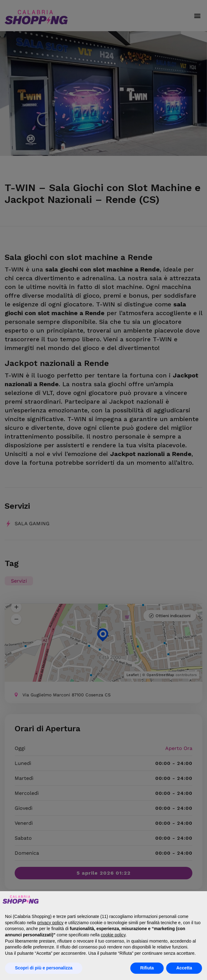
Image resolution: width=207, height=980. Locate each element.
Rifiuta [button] (147, 968)
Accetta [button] (184, 968)
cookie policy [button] (113, 935)
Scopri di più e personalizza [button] (44, 968)
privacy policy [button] (51, 923)
